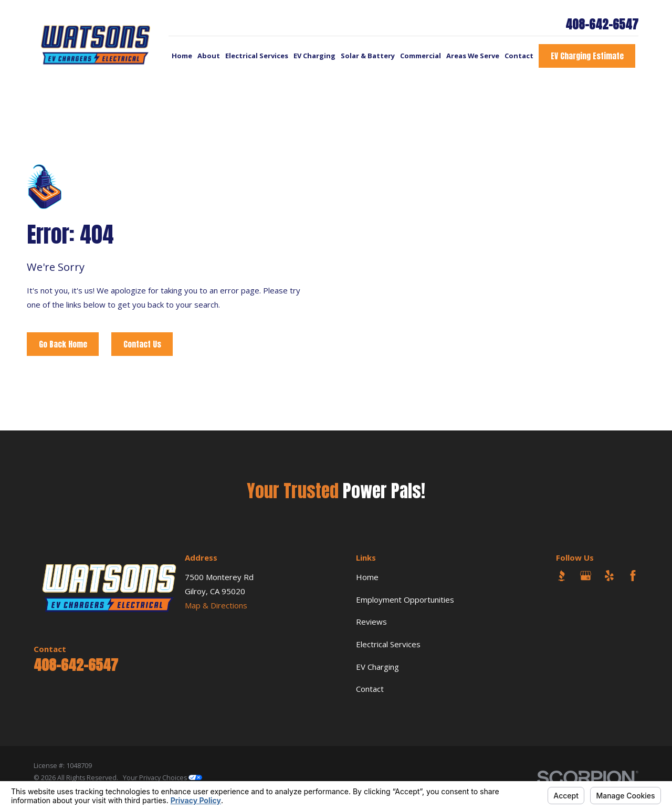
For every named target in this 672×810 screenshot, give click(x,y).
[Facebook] (633, 576)
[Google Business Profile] (586, 576)
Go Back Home (63, 344)
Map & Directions (216, 605)
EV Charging (377, 667)
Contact (370, 689)
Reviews (371, 622)
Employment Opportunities (405, 599)
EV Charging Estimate (587, 56)
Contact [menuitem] (519, 56)
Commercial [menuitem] (421, 56)
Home (367, 577)
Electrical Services (388, 644)
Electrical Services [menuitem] (257, 56)
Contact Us (142, 344)
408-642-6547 (602, 25)
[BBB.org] (561, 576)
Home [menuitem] (182, 56)
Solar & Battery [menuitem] (368, 56)
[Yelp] (609, 576)
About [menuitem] (209, 56)
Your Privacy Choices (162, 778)
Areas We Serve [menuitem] (473, 56)
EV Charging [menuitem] (314, 56)
